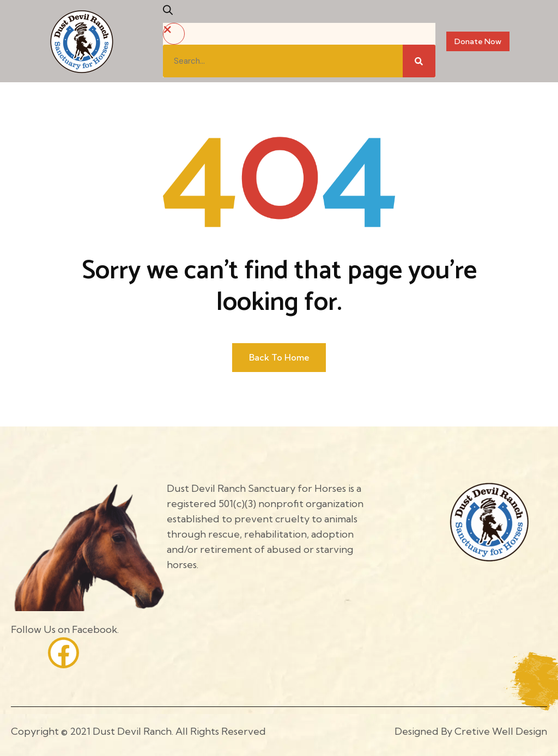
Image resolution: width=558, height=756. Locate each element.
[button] (172, 14)
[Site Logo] (82, 40)
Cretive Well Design (501, 731)
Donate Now (478, 41)
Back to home (279, 357)
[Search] (419, 61)
